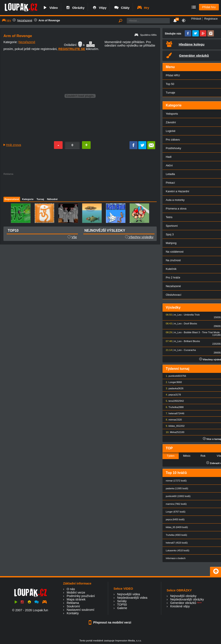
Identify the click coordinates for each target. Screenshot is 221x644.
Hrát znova (14, 145)
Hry (143, 8)
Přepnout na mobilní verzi (110, 622)
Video (50, 8)
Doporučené (12, 199)
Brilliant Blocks (192, 341)
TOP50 (122, 605)
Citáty (122, 8)
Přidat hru (209, 7)
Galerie (122, 608)
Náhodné (52, 199)
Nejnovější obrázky (183, 596)
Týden (170, 456)
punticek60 (175, 376)
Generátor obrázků (183, 603)
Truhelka (173, 407)
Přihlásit (196, 19)
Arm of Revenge (49, 20)
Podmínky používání (81, 596)
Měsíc (187, 456)
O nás (71, 589)
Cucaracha (190, 350)
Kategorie (28, 199)
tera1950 (173, 401)
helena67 (174, 413)
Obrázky (75, 8)
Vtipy (99, 8)
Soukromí (73, 606)
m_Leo (178, 315)
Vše (74, 237)
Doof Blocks (190, 324)
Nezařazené (25, 20)
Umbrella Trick (192, 315)
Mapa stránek (76, 599)
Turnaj (40, 199)
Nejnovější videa (129, 594)
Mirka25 (174, 432)
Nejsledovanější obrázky (187, 599)
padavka (173, 388)
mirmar (172, 420)
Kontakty (73, 613)
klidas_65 (174, 426)
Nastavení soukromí (81, 610)
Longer (172, 382)
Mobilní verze (76, 592)
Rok (203, 456)
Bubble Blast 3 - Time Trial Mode (202, 332)
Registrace (211, 19)
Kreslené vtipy (180, 606)
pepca (172, 395)
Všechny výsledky (139, 237)
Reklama (73, 603)
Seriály (122, 601)
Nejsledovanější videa (132, 598)
